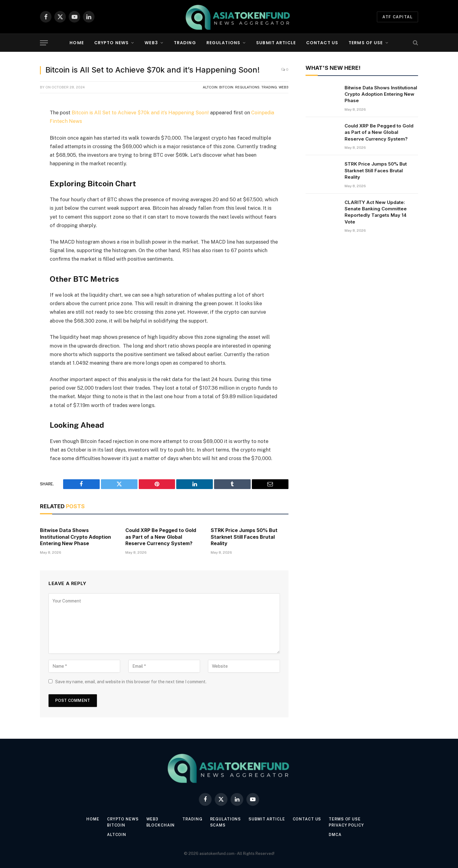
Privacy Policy (348, 825)
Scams (218, 825)
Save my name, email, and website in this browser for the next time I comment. (131, 681)
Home (77, 43)
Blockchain (160, 825)
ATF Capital (397, 17)
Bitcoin (226, 87)
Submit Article (276, 43)
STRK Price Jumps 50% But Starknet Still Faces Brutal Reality (244, 537)
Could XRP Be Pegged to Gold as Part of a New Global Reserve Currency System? (161, 537)
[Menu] (44, 43)
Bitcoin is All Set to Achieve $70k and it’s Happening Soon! (140, 113)
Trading (185, 43)
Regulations (223, 43)
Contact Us (322, 43)
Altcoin (210, 87)
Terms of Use (366, 43)
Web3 (151, 43)
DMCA (337, 834)
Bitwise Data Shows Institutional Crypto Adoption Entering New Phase (75, 537)
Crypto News (111, 43)
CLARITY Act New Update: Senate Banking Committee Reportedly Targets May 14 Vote (376, 212)
